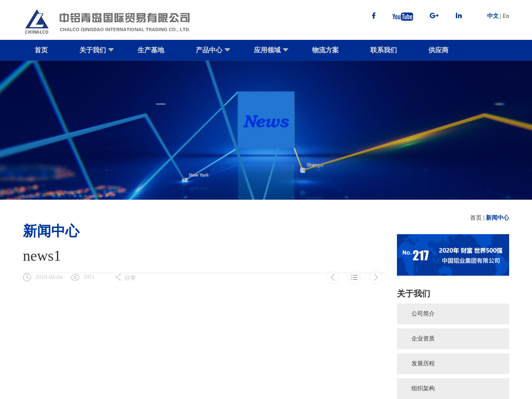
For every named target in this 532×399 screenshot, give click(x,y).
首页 (41, 50)
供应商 (438, 50)
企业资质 (423, 339)
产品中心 (213, 54)
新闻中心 (498, 218)
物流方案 (325, 50)
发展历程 (423, 364)
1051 (89, 277)
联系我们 (384, 50)
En (506, 16)
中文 (493, 16)
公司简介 (423, 314)
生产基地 (151, 50)
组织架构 (423, 388)
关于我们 (97, 54)
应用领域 (271, 54)
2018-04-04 (49, 277)
